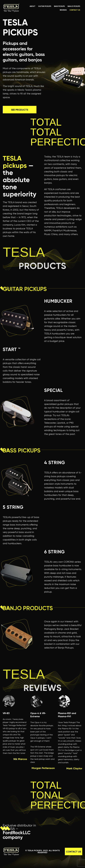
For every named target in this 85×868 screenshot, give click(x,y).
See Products (20, 106)
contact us (75, 10)
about (32, 6)
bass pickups (59, 6)
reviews (63, 10)
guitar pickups (45, 6)
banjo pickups (74, 6)
